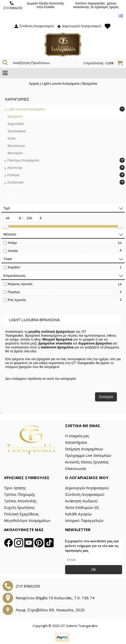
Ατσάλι (13, 251)
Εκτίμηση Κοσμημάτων (84, 449)
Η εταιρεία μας (77, 436)
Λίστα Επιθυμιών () (82, 507)
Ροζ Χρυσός (17, 300)
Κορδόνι (14, 267)
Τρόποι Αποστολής (20, 501)
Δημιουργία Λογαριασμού (87, 488)
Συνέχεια (106, 397)
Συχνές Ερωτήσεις (19, 507)
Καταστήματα (76, 442)
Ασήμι (12, 243)
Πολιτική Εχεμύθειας (21, 514)
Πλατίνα (14, 292)
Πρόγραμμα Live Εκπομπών (88, 455)
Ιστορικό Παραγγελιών (84, 521)
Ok (93, 570)
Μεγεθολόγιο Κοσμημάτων (27, 521)
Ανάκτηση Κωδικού (81, 501)
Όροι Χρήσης (15, 488)
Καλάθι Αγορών (78, 514)
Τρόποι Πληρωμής (19, 494)
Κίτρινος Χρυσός (20, 284)
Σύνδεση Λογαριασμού (85, 494)
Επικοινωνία (75, 468)
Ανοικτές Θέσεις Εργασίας (87, 462)
